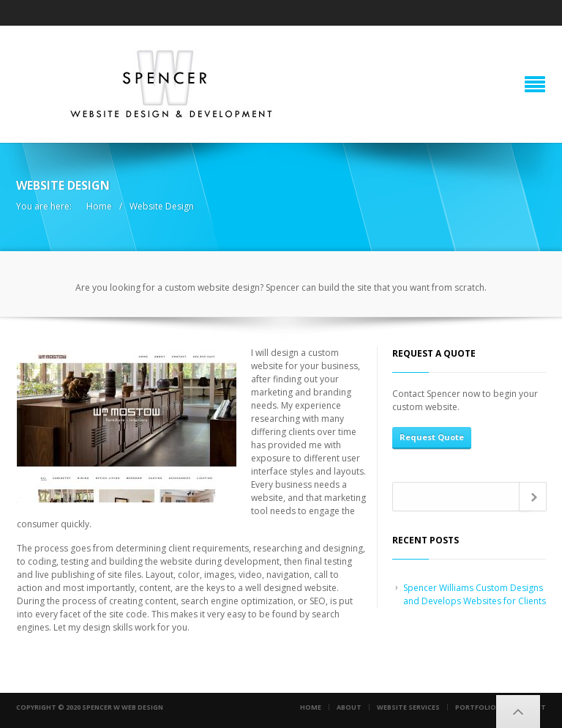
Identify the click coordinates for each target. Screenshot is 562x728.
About (349, 707)
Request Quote (432, 437)
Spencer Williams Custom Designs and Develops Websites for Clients (475, 594)
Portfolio (476, 707)
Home (99, 206)
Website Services (408, 707)
